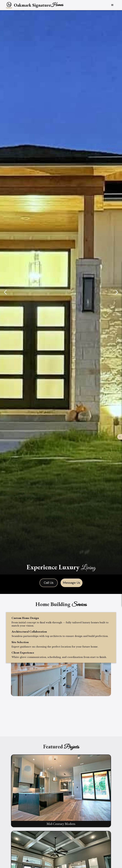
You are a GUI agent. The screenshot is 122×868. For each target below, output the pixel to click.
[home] (34, 5)
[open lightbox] (61, 791)
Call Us (49, 583)
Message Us (72, 583)
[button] (112, 5)
